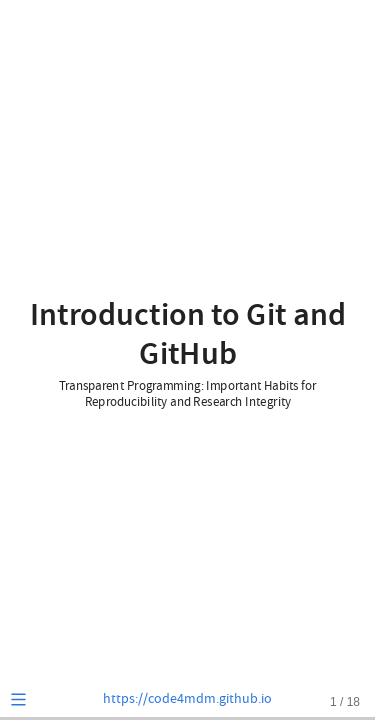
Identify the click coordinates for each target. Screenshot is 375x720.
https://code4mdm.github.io (187, 699)
